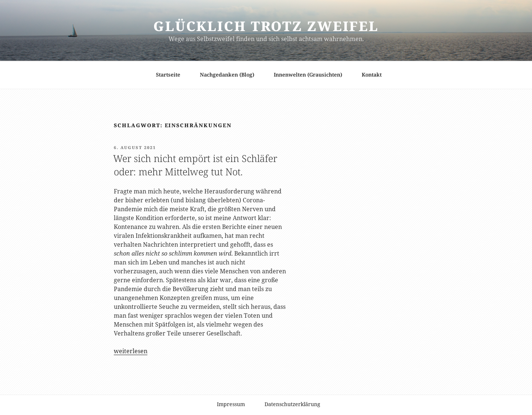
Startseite (168, 75)
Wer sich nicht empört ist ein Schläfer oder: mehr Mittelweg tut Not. (195, 165)
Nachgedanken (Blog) (227, 75)
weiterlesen (131, 351)
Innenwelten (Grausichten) (308, 75)
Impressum (231, 404)
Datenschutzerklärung (292, 404)
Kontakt (372, 75)
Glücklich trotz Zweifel (266, 26)
